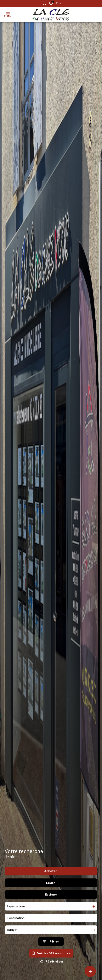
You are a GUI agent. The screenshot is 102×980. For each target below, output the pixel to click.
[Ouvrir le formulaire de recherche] (51, 951)
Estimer (51, 904)
